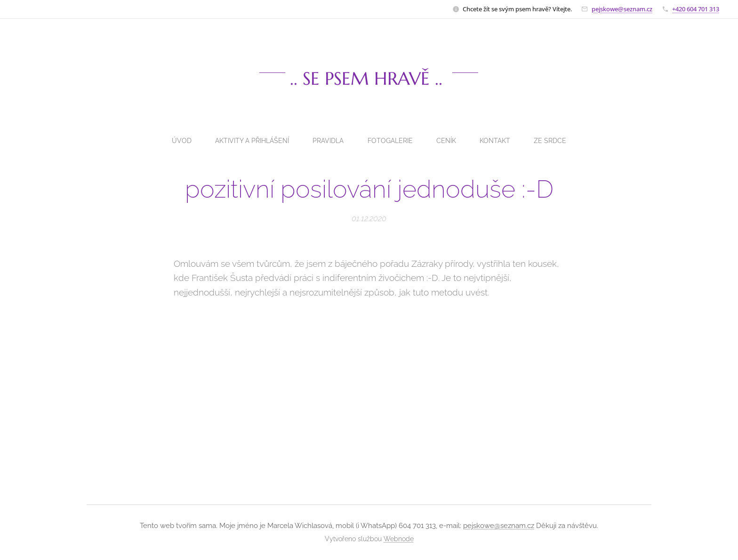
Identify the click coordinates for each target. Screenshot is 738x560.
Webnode (399, 539)
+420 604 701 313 (696, 9)
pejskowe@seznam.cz (622, 9)
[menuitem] (178, 141)
